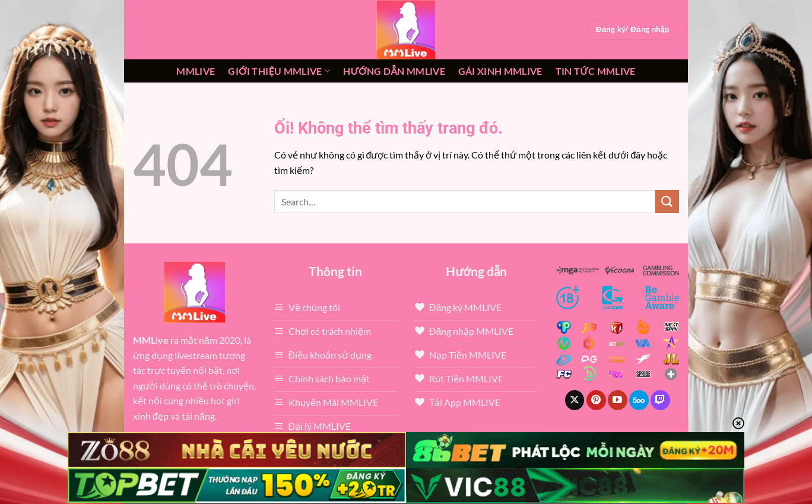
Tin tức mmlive (596, 71)
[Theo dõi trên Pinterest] (596, 400)
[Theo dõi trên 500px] (639, 400)
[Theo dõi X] (575, 400)
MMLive (196, 71)
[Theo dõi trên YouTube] (618, 400)
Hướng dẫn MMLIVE (394, 71)
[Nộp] (667, 202)
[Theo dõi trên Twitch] (660, 400)
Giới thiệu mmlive (279, 71)
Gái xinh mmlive (500, 71)
